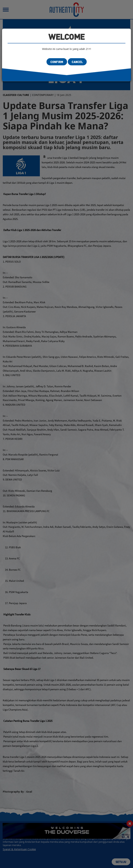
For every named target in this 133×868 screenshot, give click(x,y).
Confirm (57, 62)
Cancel (77, 62)
